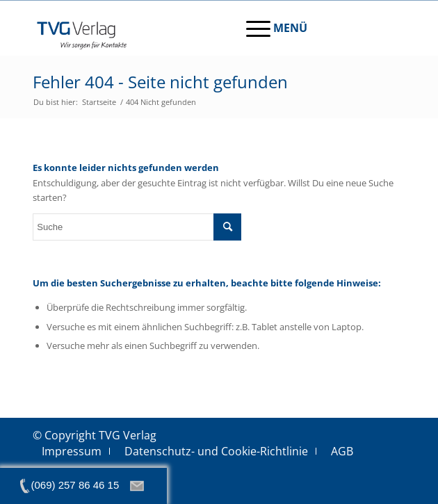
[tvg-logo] (181, 28)
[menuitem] (270, 28)
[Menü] (270, 28)
